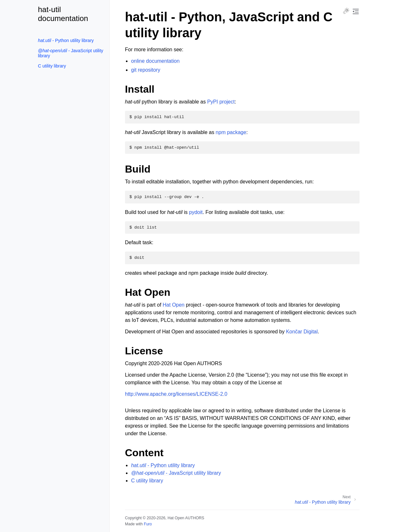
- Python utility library (66, 40)
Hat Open (173, 305)
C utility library (52, 66)
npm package (231, 132)
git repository (146, 70)
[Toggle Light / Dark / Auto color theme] (346, 11)
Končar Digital (302, 332)
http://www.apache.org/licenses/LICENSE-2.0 (176, 394)
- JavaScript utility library (71, 53)
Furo (148, 524)
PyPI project (221, 102)
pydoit (196, 212)
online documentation (155, 61)
